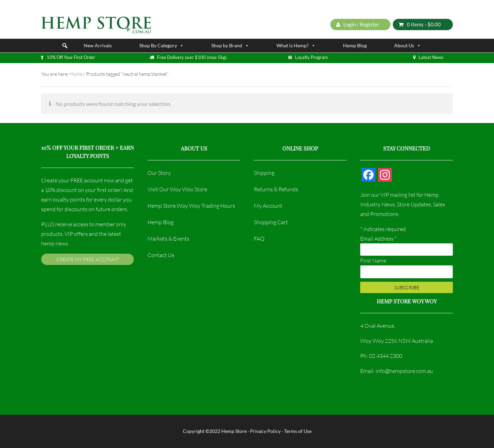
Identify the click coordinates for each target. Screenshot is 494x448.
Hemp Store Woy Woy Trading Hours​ (191, 206)
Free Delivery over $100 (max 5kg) (192, 57)
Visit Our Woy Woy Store (177, 189)
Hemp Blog (355, 45)
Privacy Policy (265, 431)
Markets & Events (168, 239)
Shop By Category (162, 46)
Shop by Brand (230, 46)
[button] (65, 46)
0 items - (420, 24)
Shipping (264, 173)
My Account (268, 206)
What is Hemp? (296, 46)
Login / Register (358, 24)
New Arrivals (98, 45)
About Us (408, 46)
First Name (373, 261)
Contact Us (161, 255)
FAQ (259, 239)
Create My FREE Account (88, 259)
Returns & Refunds (276, 189)
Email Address (378, 239)
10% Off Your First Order (71, 57)
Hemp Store (234, 431)
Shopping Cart (271, 222)
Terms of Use (298, 431)
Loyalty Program (311, 57)
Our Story (159, 173)
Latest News (431, 57)
